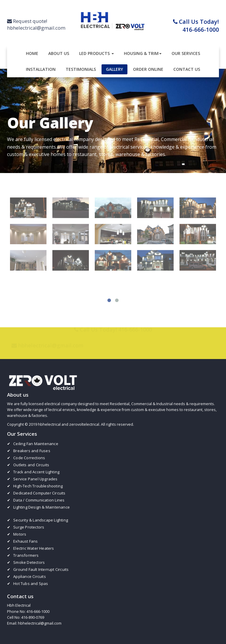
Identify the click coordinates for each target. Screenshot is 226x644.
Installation (41, 69)
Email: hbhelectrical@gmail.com (34, 623)
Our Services (186, 53)
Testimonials (81, 69)
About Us (59, 53)
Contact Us (187, 69)
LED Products (97, 53)
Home (32, 53)
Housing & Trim (143, 53)
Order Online (148, 69)
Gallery (114, 69)
